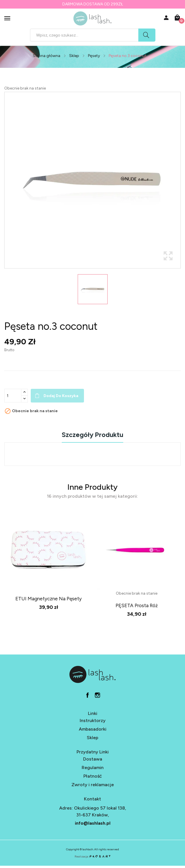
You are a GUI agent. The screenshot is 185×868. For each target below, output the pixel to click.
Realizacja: (92, 856)
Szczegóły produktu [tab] (92, 435)
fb (88, 695)
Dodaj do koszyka (61, 396)
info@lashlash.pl (93, 823)
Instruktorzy (93, 720)
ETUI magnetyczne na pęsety (49, 599)
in (97, 695)
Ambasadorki (93, 729)
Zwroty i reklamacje (93, 785)
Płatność (93, 776)
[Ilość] (13, 396)
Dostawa (93, 759)
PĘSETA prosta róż (137, 605)
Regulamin (93, 768)
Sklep (92, 738)
